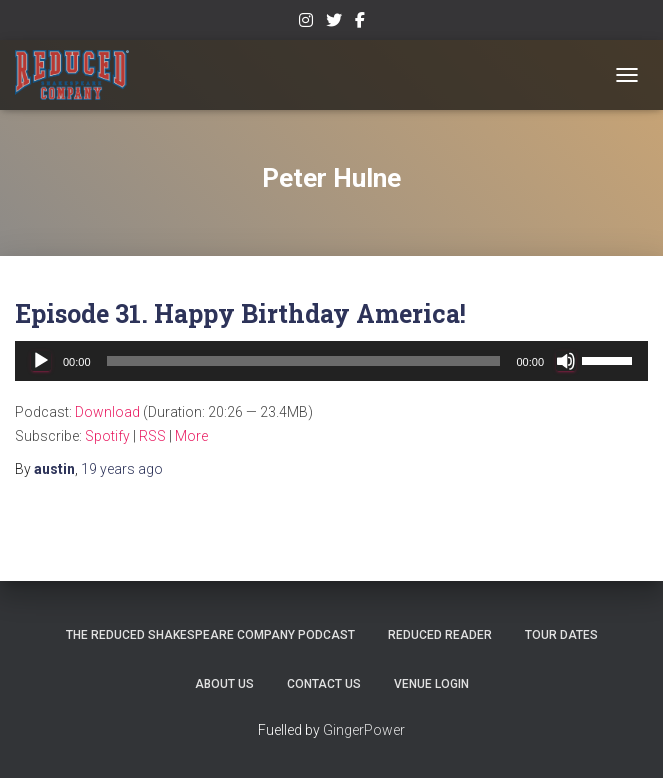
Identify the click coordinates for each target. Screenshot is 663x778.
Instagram (306, 23)
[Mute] (566, 361)
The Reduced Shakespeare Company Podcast (210, 635)
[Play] (41, 361)
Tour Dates (561, 635)
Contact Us (324, 684)
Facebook (360, 23)
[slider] (304, 361)
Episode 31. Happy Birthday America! (240, 313)
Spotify (107, 436)
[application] (331, 361)
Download (107, 412)
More (191, 436)
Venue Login (431, 684)
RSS (152, 436)
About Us (224, 684)
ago (122, 469)
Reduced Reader (440, 635)
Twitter (334, 23)
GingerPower (364, 730)
